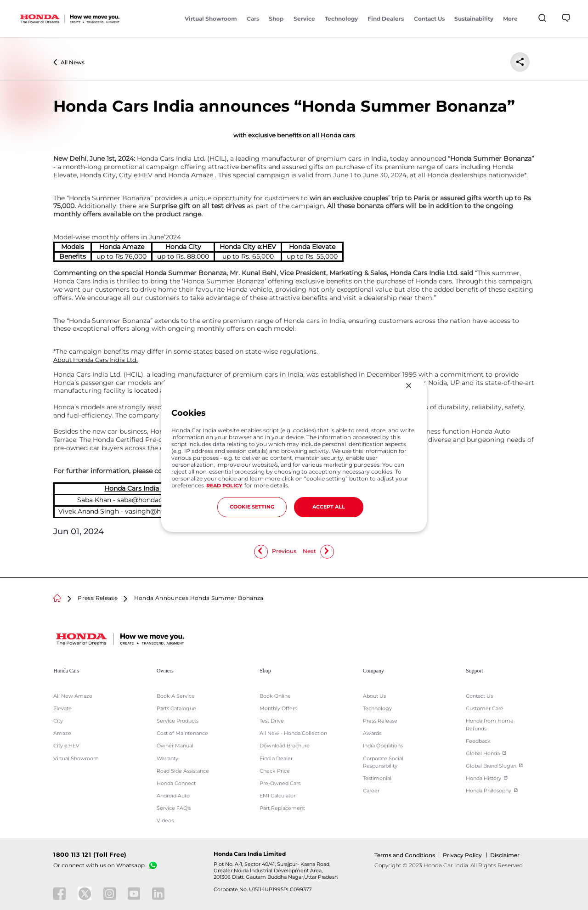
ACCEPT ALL (329, 507)
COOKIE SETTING (252, 507)
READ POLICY (224, 486)
